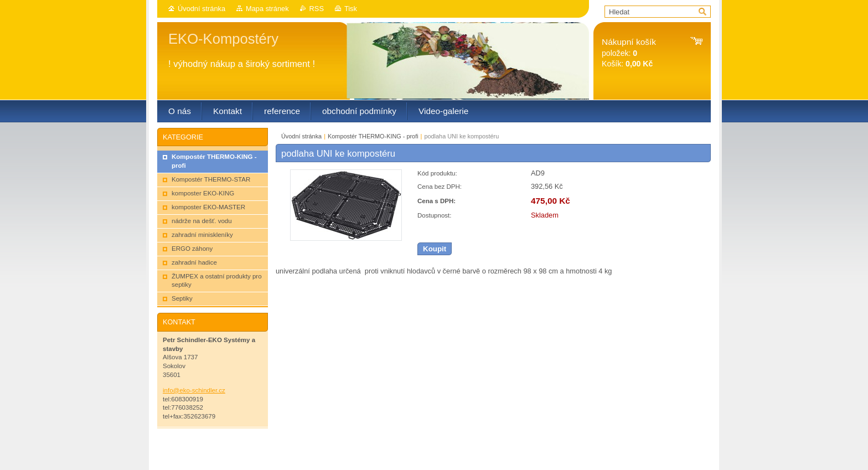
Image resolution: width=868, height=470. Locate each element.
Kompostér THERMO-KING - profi (373, 136)
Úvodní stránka (201, 9)
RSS (317, 9)
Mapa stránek (267, 9)
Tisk (351, 9)
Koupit (435, 249)
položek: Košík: (629, 53)
